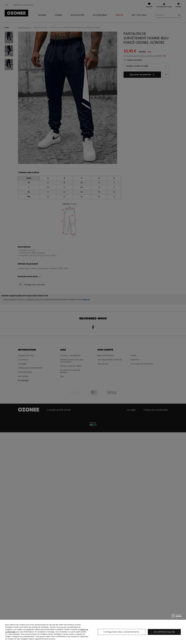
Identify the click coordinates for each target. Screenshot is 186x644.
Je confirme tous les (164, 632)
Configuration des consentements (121, 632)
